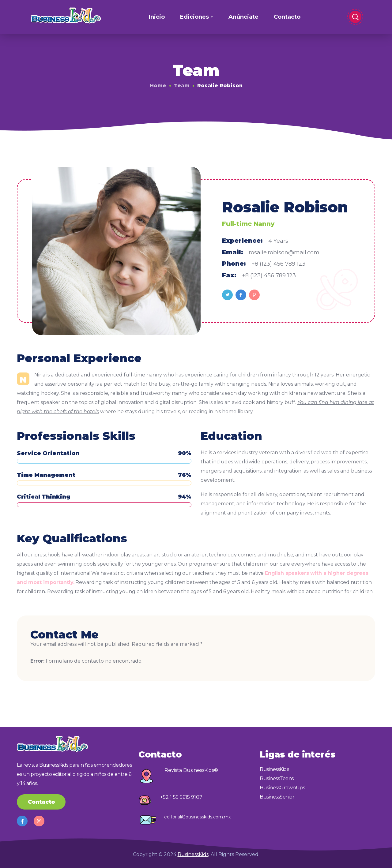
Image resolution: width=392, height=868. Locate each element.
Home (158, 86)
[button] (41, 802)
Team (182, 86)
